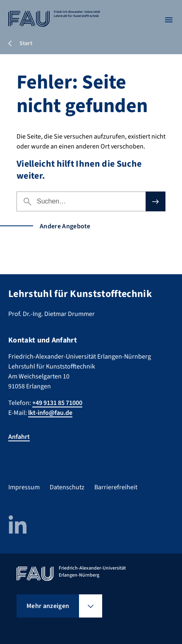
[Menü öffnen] (169, 20)
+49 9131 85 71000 (57, 403)
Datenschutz (67, 487)
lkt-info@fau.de (50, 413)
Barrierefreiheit (116, 487)
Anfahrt (19, 437)
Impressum (24, 487)
